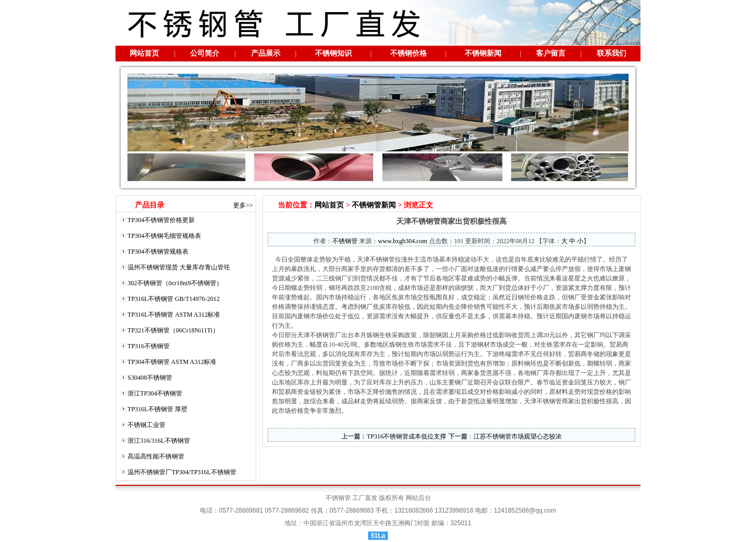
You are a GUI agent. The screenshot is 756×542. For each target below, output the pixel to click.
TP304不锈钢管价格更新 (161, 220)
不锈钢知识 (333, 53)
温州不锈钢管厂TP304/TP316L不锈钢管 (182, 472)
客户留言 (551, 53)
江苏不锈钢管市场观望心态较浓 (518, 436)
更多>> (243, 205)
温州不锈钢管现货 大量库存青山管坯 (179, 267)
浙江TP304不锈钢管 (155, 393)
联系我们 (612, 53)
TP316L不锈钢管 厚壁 (157, 409)
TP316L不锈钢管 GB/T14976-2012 (174, 299)
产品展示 (266, 53)
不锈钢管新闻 (374, 205)
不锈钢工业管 (146, 425)
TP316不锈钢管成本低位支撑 (406, 436)
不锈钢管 (345, 241)
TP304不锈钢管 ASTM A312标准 (172, 362)
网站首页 (144, 53)
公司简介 (205, 53)
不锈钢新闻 (483, 53)
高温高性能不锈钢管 (156, 456)
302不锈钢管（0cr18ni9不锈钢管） (175, 283)
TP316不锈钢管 (149, 346)
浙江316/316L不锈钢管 (159, 441)
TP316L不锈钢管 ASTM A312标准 (174, 315)
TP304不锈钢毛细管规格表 (164, 236)
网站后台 (418, 498)
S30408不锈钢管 (150, 378)
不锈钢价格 (408, 53)
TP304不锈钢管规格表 (158, 252)
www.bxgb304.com (403, 241)
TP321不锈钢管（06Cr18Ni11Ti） (173, 330)
